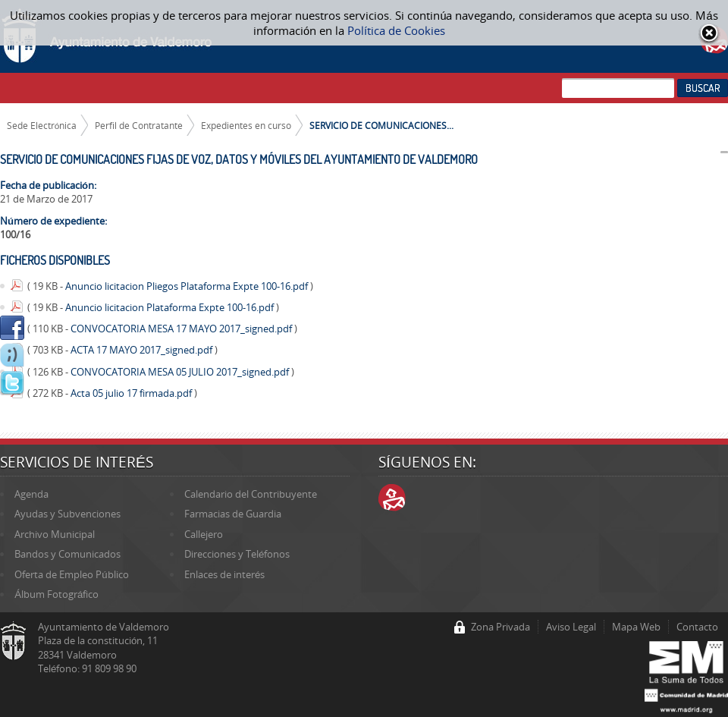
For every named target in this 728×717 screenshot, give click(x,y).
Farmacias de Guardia (233, 514)
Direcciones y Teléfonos (237, 554)
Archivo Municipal (55, 534)
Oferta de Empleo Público (71, 574)
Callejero (204, 534)
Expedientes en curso (246, 125)
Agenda (31, 494)
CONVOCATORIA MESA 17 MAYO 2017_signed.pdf (182, 329)
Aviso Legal (571, 627)
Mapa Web (636, 627)
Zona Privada (500, 627)
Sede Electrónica (42, 125)
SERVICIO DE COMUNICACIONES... (381, 125)
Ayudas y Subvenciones (67, 514)
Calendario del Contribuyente (251, 494)
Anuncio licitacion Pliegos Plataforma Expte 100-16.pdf (188, 286)
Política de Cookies (396, 30)
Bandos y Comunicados (67, 554)
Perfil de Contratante (139, 125)
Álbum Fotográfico (56, 594)
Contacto (697, 627)
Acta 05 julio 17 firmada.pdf (132, 393)
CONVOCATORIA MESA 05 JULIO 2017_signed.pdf (181, 372)
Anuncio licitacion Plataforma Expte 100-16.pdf (171, 307)
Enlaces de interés (224, 574)
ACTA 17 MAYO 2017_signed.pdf (143, 350)
